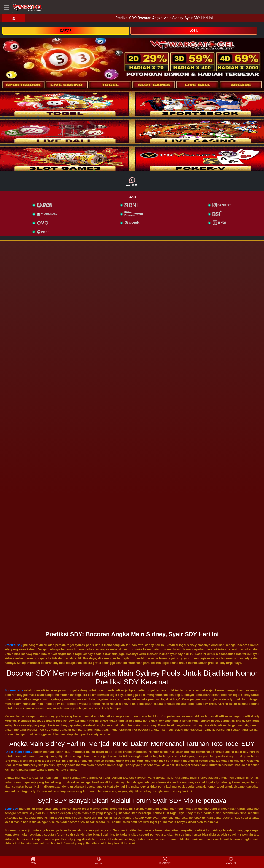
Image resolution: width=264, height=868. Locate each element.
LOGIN (194, 31)
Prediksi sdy (13, 645)
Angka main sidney (18, 752)
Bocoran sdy (14, 690)
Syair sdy (11, 809)
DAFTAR (66, 31)
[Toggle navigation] (6, 7)
